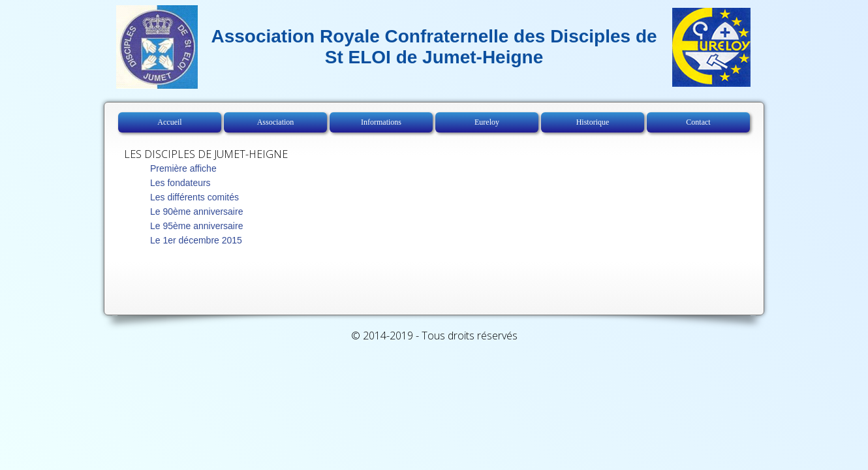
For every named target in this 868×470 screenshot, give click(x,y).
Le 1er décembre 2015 (196, 240)
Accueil (169, 122)
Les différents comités (194, 197)
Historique (593, 122)
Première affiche (183, 168)
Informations (381, 122)
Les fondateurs (180, 183)
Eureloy (487, 122)
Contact (698, 122)
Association (276, 122)
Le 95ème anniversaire (196, 226)
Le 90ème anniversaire (196, 211)
